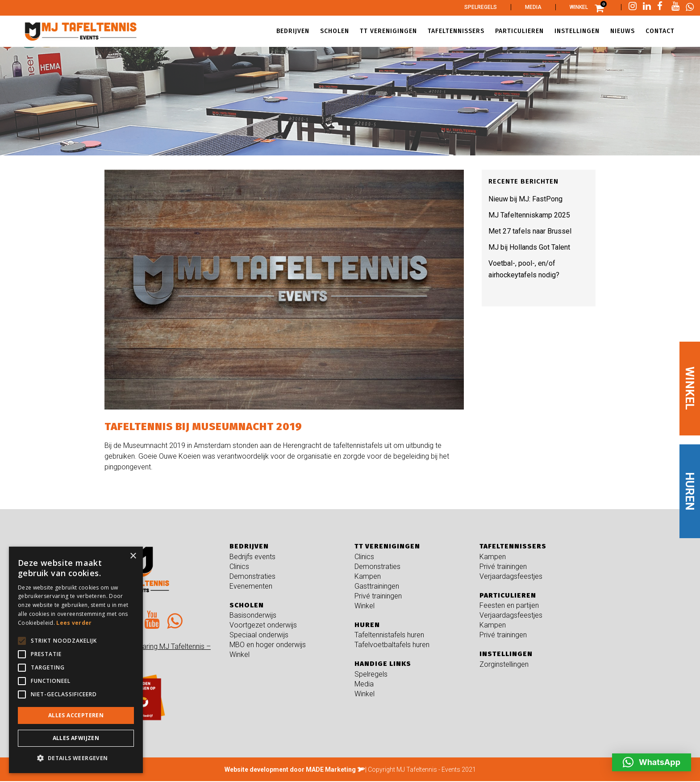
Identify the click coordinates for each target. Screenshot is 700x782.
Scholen (247, 605)
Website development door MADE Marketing (290, 769)
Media (533, 7)
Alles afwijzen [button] (76, 738)
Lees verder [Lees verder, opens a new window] (74, 623)
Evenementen (251, 586)
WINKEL (690, 388)
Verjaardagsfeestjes (511, 576)
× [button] (133, 556)
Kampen (368, 576)
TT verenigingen (387, 546)
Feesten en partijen (509, 605)
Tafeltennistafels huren (389, 635)
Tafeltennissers (513, 546)
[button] (652, 762)
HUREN (690, 491)
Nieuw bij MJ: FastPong (525, 199)
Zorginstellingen (504, 664)
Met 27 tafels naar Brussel (530, 231)
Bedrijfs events (252, 557)
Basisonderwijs (253, 615)
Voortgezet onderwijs (263, 625)
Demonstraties (252, 576)
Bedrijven (249, 546)
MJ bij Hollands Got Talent (529, 247)
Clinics (239, 567)
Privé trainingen (378, 596)
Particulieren (508, 595)
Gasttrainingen (377, 586)
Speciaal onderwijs (259, 635)
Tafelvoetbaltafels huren (392, 645)
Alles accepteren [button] (76, 715)
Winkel (579, 7)
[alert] (76, 660)
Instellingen (506, 654)
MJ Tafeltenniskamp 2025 (529, 215)
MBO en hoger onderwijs (268, 645)
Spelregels (481, 7)
